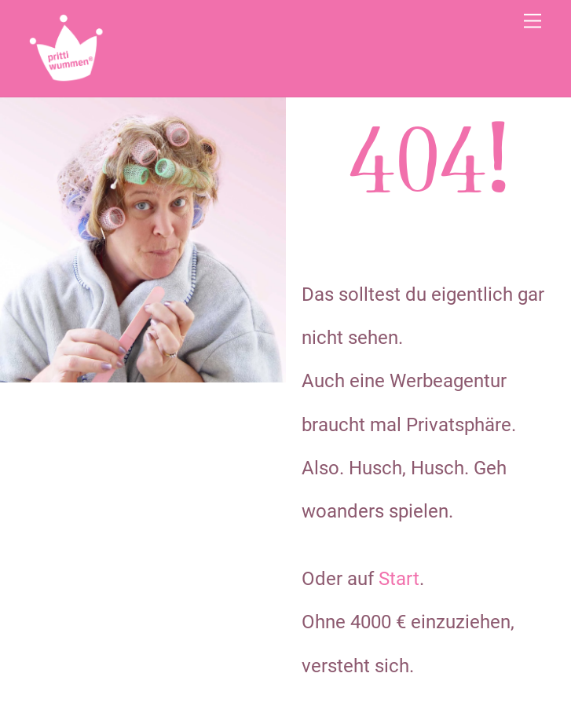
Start (399, 579)
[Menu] (533, 22)
